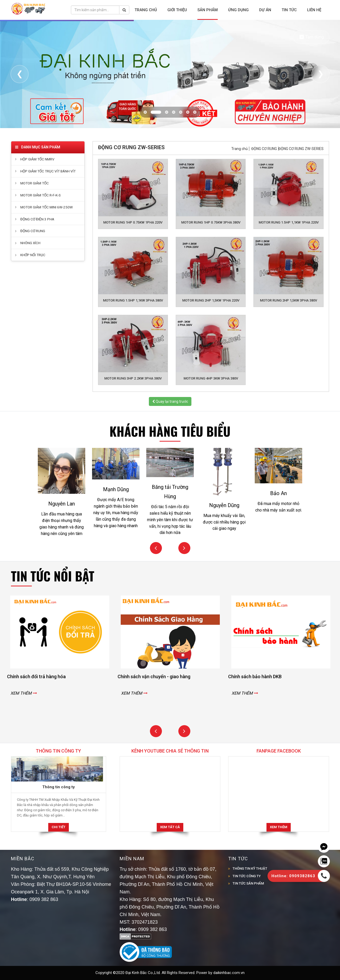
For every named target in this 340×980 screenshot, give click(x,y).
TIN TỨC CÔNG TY (247, 876)
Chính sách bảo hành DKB (262, 677)
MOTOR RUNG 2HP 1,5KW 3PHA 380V (289, 300)
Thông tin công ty (59, 787)
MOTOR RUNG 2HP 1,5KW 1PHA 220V (211, 300)
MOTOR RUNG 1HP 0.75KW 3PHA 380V (211, 222)
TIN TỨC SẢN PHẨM (248, 883)
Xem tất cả (170, 827)
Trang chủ (146, 10)
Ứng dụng (238, 10)
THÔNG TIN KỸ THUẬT (250, 868)
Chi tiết (59, 827)
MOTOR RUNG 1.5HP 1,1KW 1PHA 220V (289, 222)
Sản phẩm (208, 10)
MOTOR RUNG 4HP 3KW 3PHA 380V (211, 378)
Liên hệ (314, 10)
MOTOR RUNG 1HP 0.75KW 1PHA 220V (133, 222)
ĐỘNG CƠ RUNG (264, 149)
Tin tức (289, 10)
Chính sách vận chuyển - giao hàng (161, 677)
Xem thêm (279, 827)
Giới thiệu (177, 10)
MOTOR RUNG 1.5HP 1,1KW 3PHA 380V (133, 300)
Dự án (265, 10)
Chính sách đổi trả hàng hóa (43, 677)
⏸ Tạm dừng (311, 37)
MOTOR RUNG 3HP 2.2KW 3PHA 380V (133, 378)
